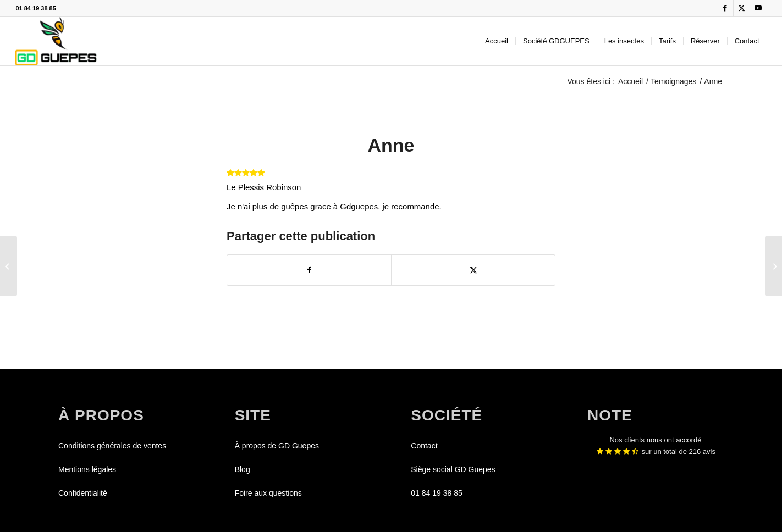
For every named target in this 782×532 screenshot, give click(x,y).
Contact (424, 446)
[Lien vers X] (742, 8)
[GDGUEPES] (56, 41)
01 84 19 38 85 (35, 8)
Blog (243, 469)
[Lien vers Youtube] (758, 8)
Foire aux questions (268, 493)
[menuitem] (497, 41)
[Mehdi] (9, 266)
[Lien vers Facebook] (725, 8)
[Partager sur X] (473, 270)
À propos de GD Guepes (277, 446)
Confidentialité (83, 493)
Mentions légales (87, 469)
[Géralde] (773, 266)
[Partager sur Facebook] (309, 270)
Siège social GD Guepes (453, 469)
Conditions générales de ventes (112, 446)
